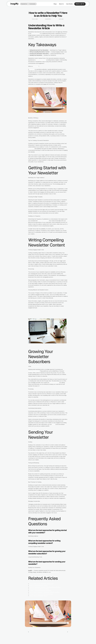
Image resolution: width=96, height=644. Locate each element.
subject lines (31, 149)
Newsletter (36, 66)
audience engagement (43, 221)
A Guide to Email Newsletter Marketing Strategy (41, 594)
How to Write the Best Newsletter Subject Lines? (42, 584)
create (54, 424)
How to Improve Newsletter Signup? (39, 596)
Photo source (32, 115)
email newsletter (35, 33)
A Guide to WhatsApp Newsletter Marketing (40, 591)
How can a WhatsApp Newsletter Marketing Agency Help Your (45, 587)
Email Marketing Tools (37, 366)
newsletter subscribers (34, 371)
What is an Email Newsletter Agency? (39, 585)
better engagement (54, 383)
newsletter (32, 69)
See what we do (55, 572)
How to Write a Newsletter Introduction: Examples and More (45, 592)
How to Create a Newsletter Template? (39, 589)
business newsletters (41, 60)
